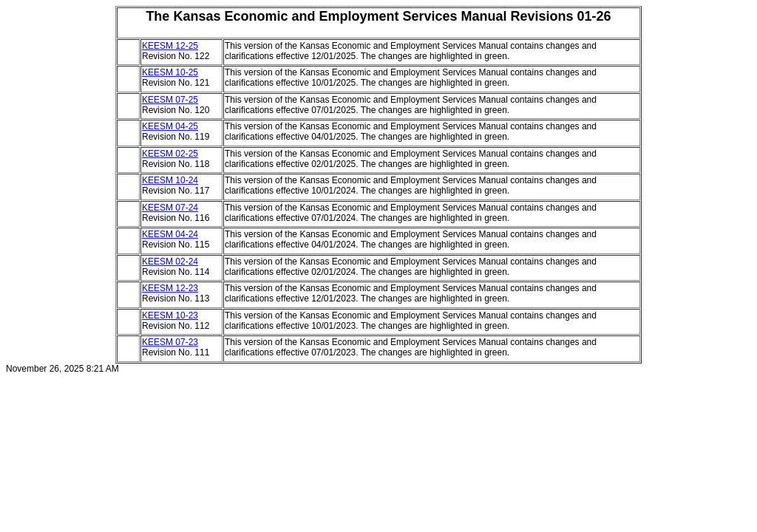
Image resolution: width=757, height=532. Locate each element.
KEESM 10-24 (170, 180)
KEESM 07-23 (170, 342)
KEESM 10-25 (170, 72)
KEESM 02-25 (170, 154)
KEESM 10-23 (170, 316)
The (157, 16)
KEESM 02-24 (170, 262)
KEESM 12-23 (170, 288)
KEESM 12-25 (170, 46)
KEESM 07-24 (170, 208)
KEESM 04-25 (170, 126)
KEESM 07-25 (170, 100)
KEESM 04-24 (170, 234)
